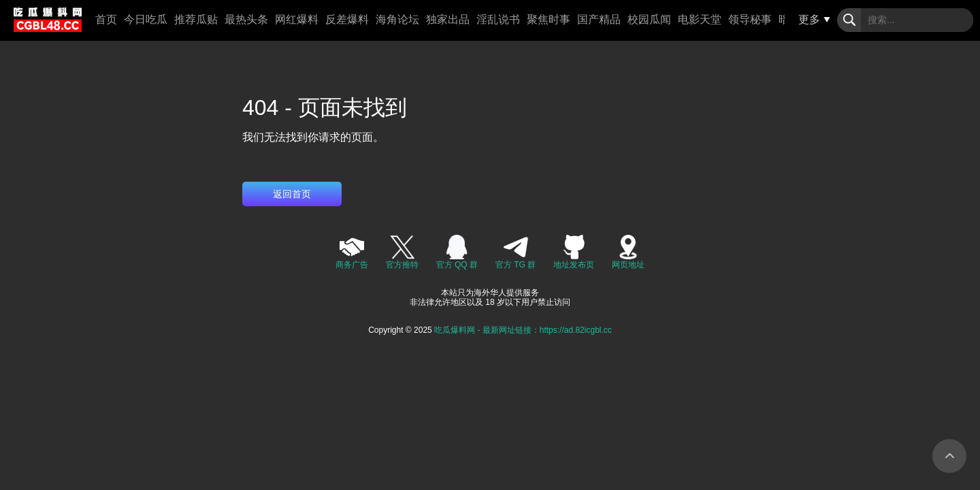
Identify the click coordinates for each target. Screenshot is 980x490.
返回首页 (292, 194)
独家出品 (448, 19)
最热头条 (246, 19)
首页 (106, 19)
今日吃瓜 (146, 19)
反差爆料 (347, 19)
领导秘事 (750, 19)
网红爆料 (297, 19)
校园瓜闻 (649, 19)
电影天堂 (700, 19)
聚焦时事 (549, 19)
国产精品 (599, 19)
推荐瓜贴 (196, 19)
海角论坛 (397, 19)
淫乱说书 (498, 19)
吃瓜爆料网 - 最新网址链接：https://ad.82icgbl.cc (523, 330)
